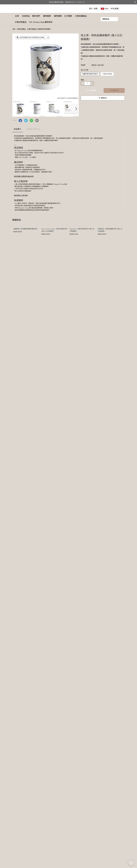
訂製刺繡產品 (21, 22)
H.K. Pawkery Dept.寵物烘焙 (59, 22)
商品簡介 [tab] (18, 129)
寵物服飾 (49, 16)
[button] (76, 109)
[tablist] (68, 130)
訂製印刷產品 (37, 22)
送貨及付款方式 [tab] (33, 129)
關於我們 (38, 16)
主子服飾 (71, 16)
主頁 (17, 16)
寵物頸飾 (60, 16)
